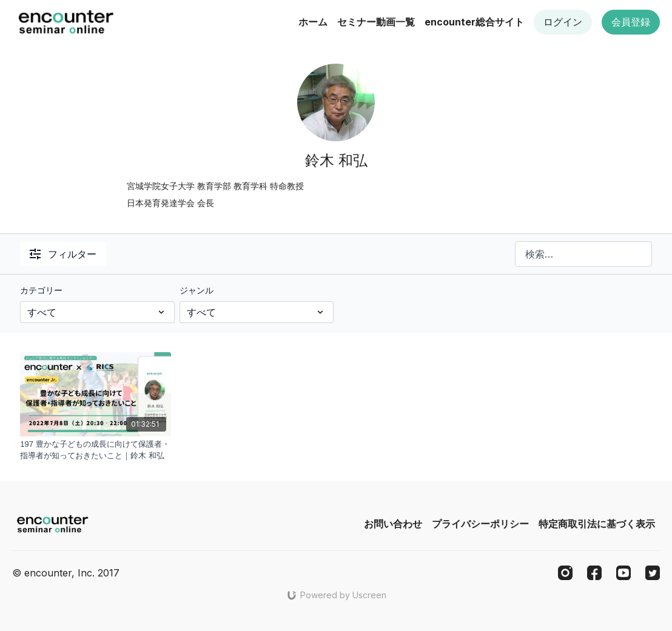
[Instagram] (565, 573)
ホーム (313, 22)
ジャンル (197, 290)
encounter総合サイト (474, 22)
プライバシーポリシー (480, 524)
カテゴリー (41, 290)
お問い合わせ (393, 524)
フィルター (63, 254)
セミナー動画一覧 (376, 22)
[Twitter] (653, 573)
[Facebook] (594, 573)
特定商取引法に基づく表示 (597, 524)
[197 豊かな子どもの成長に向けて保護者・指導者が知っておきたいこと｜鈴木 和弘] (95, 450)
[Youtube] (623, 573)
